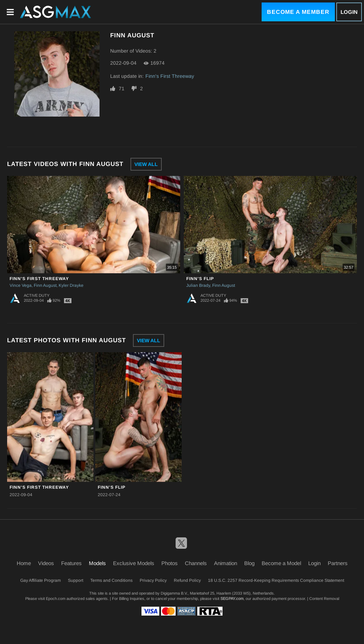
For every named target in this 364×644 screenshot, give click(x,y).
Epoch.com (56, 599)
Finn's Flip (200, 279)
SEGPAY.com (232, 599)
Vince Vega (21, 285)
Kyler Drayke (71, 285)
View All (146, 164)
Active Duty (37, 295)
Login (349, 12)
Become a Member (298, 12)
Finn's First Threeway (170, 76)
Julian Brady (198, 285)
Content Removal (324, 599)
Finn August (45, 285)
